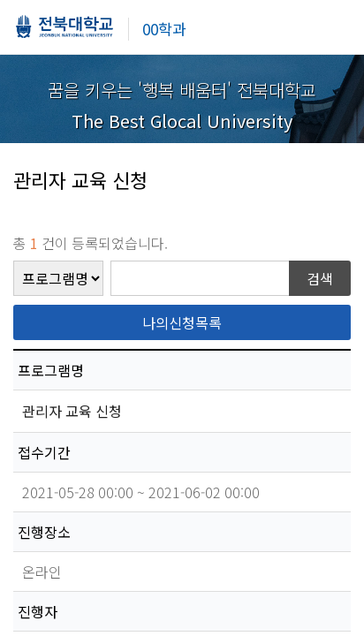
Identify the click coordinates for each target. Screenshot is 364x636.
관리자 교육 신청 (74, 411)
